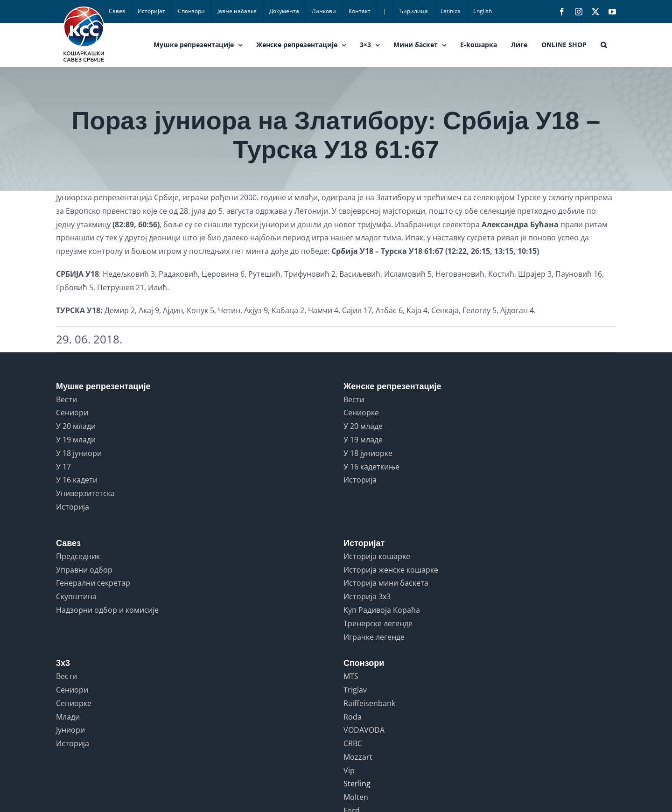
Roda (353, 717)
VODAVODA (364, 730)
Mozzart (358, 757)
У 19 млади (76, 440)
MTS (351, 676)
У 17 (63, 467)
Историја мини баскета (386, 583)
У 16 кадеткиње (371, 467)
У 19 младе (363, 440)
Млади (68, 717)
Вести (66, 399)
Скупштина (76, 596)
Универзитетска (85, 493)
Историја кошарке (377, 556)
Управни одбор (84, 570)
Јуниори (70, 730)
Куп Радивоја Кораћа (382, 610)
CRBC (353, 743)
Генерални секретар (93, 583)
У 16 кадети (77, 480)
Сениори (72, 413)
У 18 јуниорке (368, 453)
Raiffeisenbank (369, 703)
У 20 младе (363, 426)
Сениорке (361, 413)
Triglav (355, 690)
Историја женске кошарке (391, 570)
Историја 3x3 (367, 596)
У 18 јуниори (79, 453)
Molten (356, 797)
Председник (78, 556)
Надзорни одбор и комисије (107, 610)
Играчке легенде (374, 637)
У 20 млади (76, 426)
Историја (73, 507)
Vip (349, 770)
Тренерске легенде (378, 623)
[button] (604, 45)
